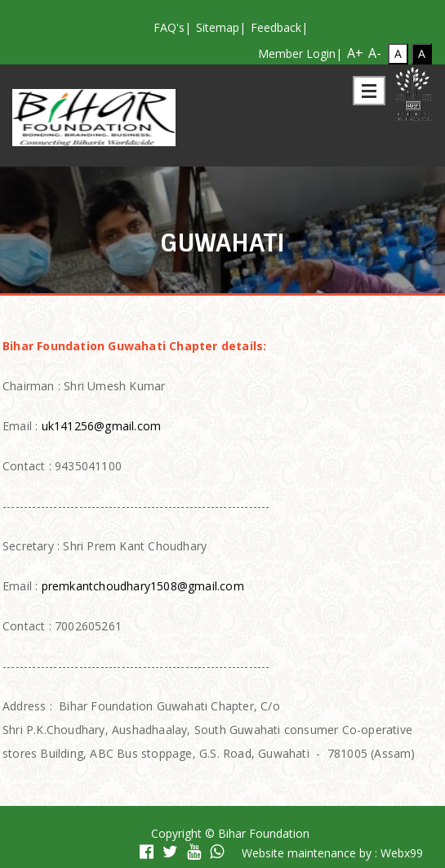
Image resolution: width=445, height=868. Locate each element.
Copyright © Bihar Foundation (230, 833)
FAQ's (169, 27)
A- (375, 52)
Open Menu (369, 91)
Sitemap (218, 27)
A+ (355, 52)
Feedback (276, 27)
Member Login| (300, 53)
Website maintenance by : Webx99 (332, 853)
